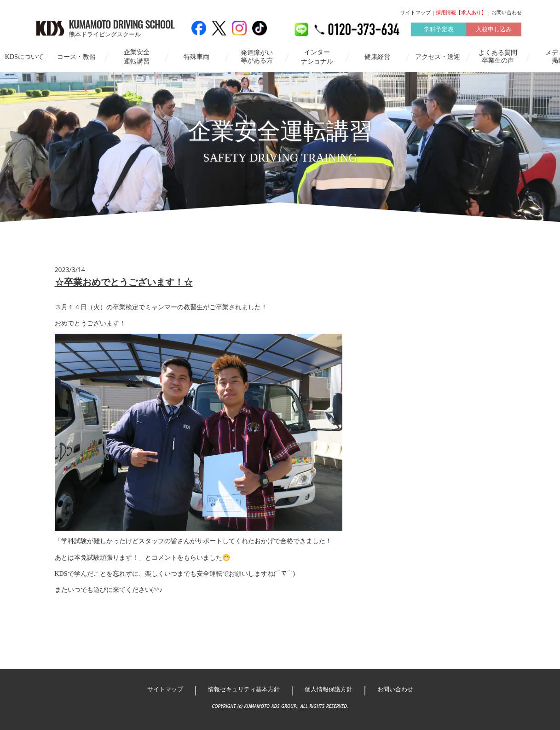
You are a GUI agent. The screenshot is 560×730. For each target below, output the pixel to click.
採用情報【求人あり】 (461, 12)
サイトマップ (416, 12)
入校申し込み (494, 29)
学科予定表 (439, 29)
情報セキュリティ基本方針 (244, 689)
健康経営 (377, 57)
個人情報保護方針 (329, 689)
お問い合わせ (507, 12)
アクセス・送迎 (438, 57)
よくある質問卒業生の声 (498, 57)
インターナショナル (317, 57)
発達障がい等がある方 (257, 57)
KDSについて (24, 57)
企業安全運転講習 (137, 57)
